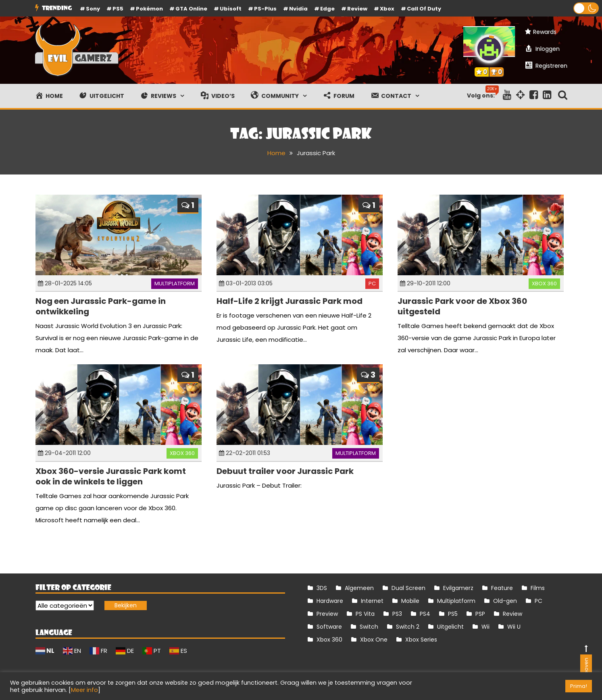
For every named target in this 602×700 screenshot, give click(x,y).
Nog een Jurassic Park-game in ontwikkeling (101, 306)
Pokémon (149, 9)
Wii (485, 627)
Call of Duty (424, 9)
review (357, 9)
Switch (369, 627)
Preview (327, 614)
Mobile (410, 601)
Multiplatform (175, 284)
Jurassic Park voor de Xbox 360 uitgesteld (462, 306)
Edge (327, 9)
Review (512, 614)
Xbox (387, 9)
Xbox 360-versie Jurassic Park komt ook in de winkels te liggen (111, 476)
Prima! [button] (579, 686)
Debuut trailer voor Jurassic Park (285, 471)
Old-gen (505, 601)
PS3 (397, 614)
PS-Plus (265, 9)
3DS (322, 588)
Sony (93, 9)
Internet (372, 601)
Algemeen (359, 588)
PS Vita (365, 614)
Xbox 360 (544, 284)
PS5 (118, 9)
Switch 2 (408, 627)
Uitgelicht (450, 627)
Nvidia (298, 9)
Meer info (84, 690)
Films (538, 588)
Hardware (330, 601)
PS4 (425, 614)
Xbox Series (421, 640)
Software (329, 627)
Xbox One (374, 640)
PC (372, 284)
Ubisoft (231, 9)
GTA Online (191, 9)
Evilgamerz (458, 588)
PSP (480, 614)
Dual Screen (408, 588)
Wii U (514, 627)
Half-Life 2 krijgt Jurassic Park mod (290, 301)
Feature (502, 588)
